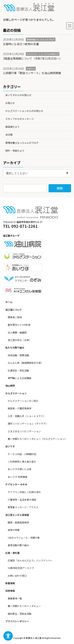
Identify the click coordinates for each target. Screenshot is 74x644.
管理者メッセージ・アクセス (23, 507)
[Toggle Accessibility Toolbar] (8, 636)
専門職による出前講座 (20, 378)
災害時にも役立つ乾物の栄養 (21, 44)
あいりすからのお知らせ (18, 95)
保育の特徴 (14, 530)
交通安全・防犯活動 (18, 370)
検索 (60, 188)
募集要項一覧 (15, 598)
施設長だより (12, 127)
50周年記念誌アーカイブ (21, 568)
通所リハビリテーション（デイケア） (28, 424)
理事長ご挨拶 (15, 317)
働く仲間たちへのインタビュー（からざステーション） (37, 439)
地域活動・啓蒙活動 (18, 355)
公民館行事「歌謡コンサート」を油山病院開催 (32, 73)
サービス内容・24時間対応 (22, 454)
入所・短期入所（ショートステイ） (27, 416)
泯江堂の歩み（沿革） (20, 340)
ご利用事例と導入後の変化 (22, 462)
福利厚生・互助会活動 (20, 614)
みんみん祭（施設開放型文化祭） (25, 363)
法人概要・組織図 (17, 332)
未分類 (9, 135)
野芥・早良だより (15, 151)
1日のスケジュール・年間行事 (24, 538)
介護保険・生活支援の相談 (22, 500)
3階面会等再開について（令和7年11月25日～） (33, 58)
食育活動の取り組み (18, 545)
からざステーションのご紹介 (23, 401)
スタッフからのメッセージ (20, 119)
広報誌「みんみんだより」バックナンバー (30, 560)
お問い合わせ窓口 (17, 576)
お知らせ (31, 68)
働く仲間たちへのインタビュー (24, 606)
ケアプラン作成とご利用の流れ (24, 492)
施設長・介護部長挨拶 (20, 408)
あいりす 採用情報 (17, 477)
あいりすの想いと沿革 (20, 469)
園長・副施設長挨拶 (18, 523)
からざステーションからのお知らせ (43, 54)
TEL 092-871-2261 (20, 226)
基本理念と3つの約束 (19, 325)
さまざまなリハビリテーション (24, 431)
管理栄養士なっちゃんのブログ (41, 40)
